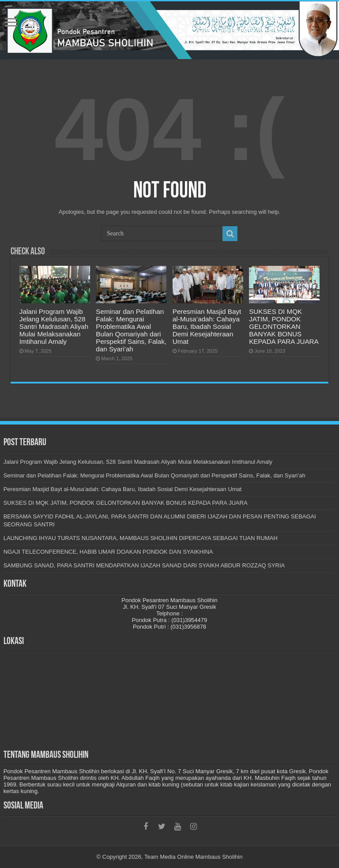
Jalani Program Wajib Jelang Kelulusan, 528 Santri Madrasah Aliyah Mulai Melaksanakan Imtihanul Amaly (54, 326)
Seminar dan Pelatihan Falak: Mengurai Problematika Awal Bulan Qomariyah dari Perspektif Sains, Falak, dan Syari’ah (131, 330)
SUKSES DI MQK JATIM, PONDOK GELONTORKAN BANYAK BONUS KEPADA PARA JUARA (284, 326)
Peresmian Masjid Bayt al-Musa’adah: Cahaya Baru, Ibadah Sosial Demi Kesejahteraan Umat (207, 326)
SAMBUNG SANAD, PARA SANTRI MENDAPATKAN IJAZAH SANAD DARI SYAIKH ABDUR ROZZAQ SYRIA (144, 565)
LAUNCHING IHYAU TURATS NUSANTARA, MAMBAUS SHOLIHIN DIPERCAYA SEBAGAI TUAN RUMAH (141, 538)
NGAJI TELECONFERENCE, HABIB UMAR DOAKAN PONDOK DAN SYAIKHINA (108, 552)
